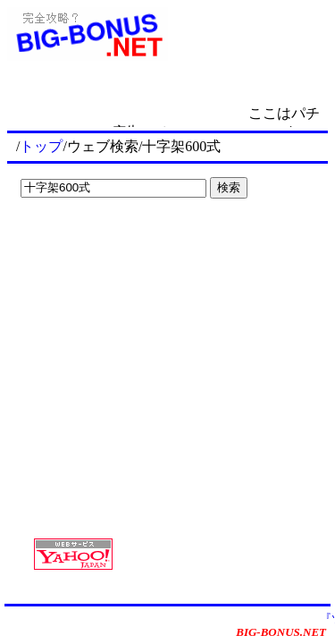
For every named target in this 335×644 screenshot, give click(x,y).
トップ (41, 146)
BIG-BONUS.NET (281, 632)
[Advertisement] (125, 241)
